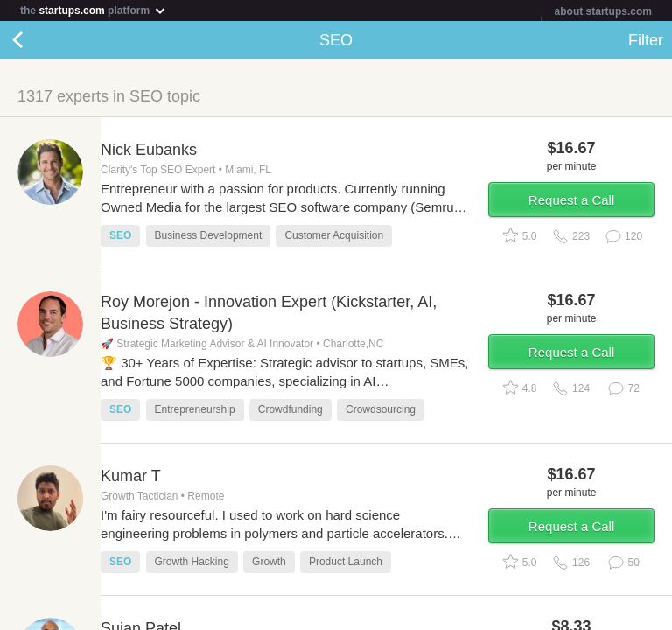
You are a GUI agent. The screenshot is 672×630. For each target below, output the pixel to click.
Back (35, 40)
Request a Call (571, 200)
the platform (94, 10)
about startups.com (603, 11)
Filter (646, 40)
